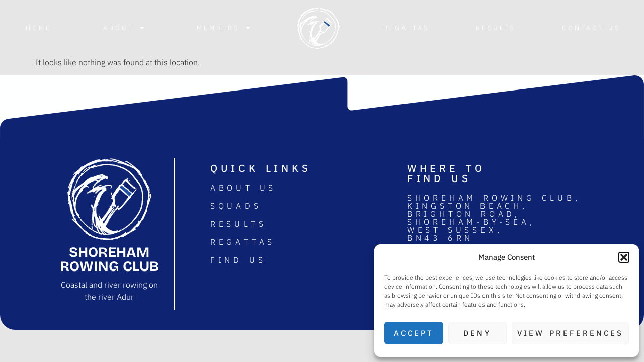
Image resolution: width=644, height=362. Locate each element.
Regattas (406, 28)
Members (224, 28)
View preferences (570, 333)
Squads (236, 206)
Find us (238, 260)
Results (496, 28)
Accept (414, 333)
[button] (624, 257)
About (124, 28)
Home (38, 28)
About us (243, 188)
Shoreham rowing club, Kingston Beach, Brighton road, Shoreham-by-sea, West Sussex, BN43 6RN (494, 218)
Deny (477, 333)
